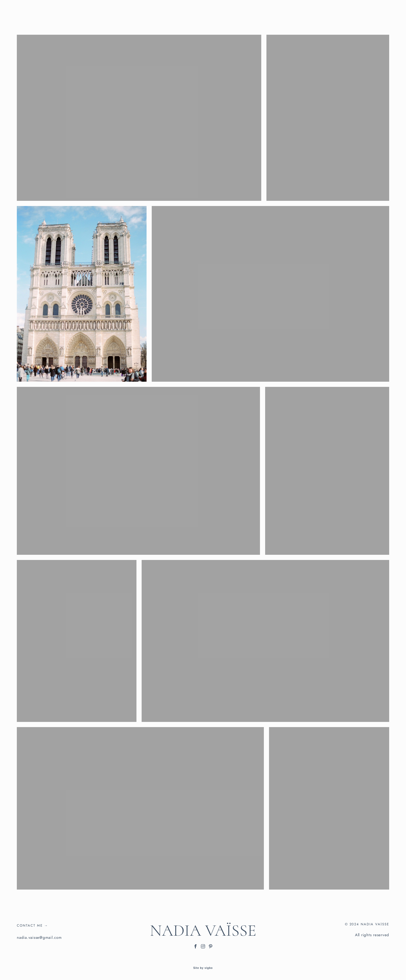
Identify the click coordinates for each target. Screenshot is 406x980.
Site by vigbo (203, 968)
